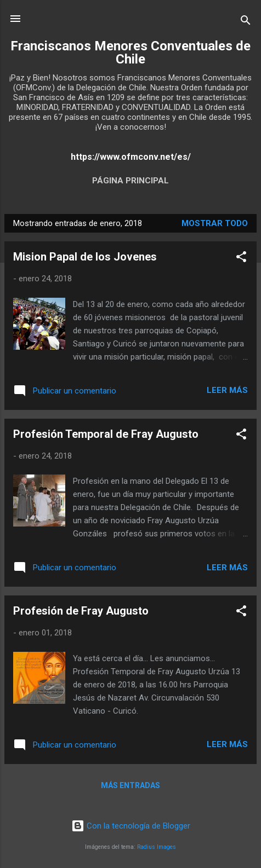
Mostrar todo (215, 223)
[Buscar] (246, 22)
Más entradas (130, 785)
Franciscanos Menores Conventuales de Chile (130, 53)
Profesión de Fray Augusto (81, 611)
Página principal (130, 181)
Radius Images (157, 847)
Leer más (227, 390)
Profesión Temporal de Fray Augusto (106, 434)
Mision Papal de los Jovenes (85, 257)
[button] (241, 259)
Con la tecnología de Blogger (131, 826)
